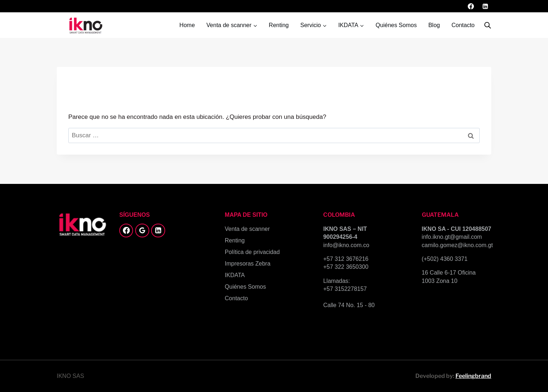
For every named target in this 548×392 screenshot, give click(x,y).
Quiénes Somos (396, 25)
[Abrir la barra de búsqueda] (488, 25)
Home (187, 25)
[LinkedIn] (485, 6)
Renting (279, 25)
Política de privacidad (252, 252)
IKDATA (235, 275)
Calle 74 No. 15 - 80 (349, 305)
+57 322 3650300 (346, 267)
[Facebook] (471, 6)
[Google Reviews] (142, 231)
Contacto (463, 25)
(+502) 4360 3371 (445, 259)
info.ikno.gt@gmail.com (452, 237)
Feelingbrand (473, 376)
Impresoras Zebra (248, 264)
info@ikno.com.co (346, 245)
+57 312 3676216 (346, 259)
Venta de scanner (247, 229)
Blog (434, 25)
